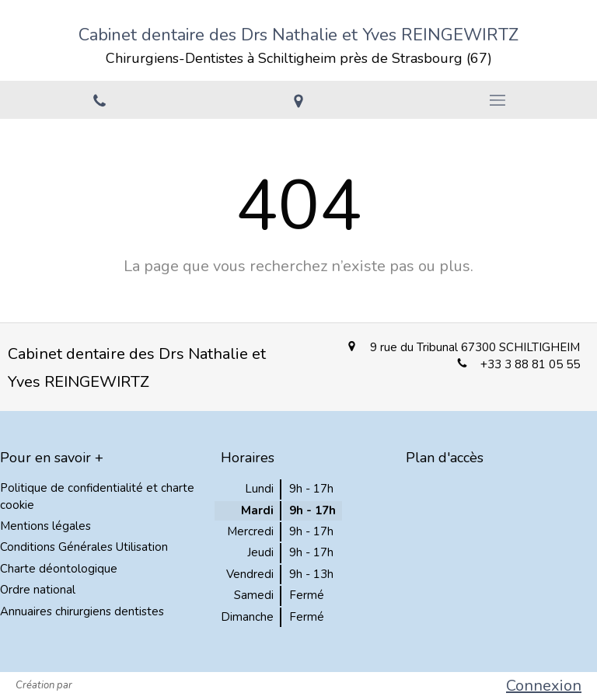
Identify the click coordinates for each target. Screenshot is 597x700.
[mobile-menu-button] (497, 100)
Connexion (544, 686)
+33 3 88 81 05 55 (530, 364)
